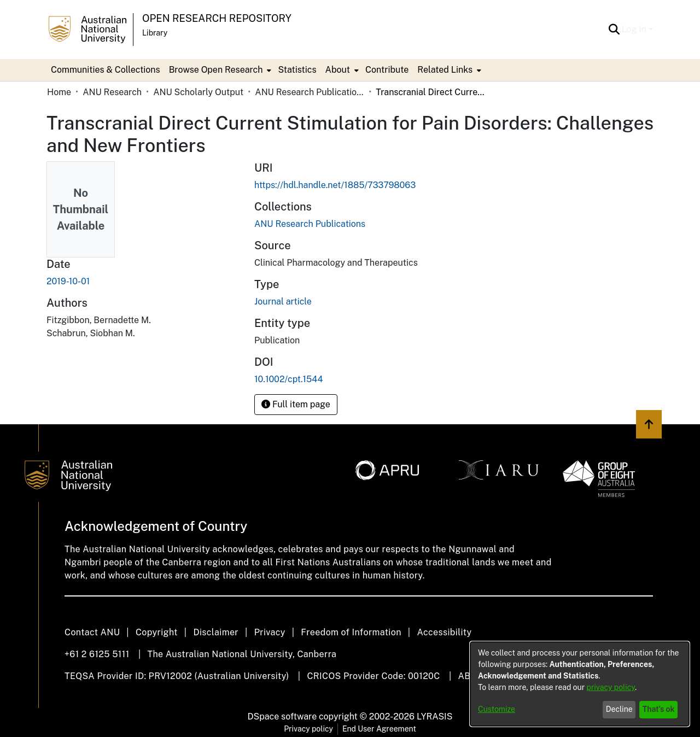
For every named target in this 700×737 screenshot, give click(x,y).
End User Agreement (379, 729)
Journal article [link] (283, 302)
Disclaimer (216, 632)
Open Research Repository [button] (217, 18)
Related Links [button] (445, 70)
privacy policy (611, 687)
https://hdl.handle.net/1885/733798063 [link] (335, 185)
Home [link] (59, 92)
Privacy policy (308, 729)
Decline (619, 709)
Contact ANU (92, 632)
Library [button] (155, 33)
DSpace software (282, 716)
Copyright (157, 632)
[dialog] (580, 684)
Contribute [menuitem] (387, 70)
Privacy (270, 632)
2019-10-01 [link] (68, 281)
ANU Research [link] (112, 92)
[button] (614, 30)
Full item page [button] (296, 404)
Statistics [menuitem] (297, 70)
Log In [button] (635, 29)
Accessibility (444, 632)
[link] (310, 224)
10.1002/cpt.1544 (288, 379)
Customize (497, 709)
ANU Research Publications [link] (310, 92)
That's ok (659, 709)
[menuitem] (219, 70)
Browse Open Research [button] (216, 70)
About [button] (338, 70)
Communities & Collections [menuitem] (106, 70)
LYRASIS (434, 716)
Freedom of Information (351, 632)
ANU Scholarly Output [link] (198, 92)
